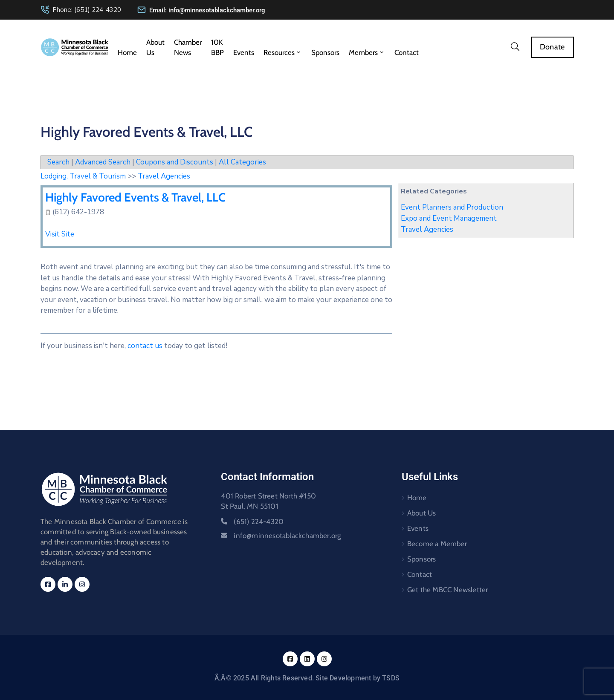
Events (244, 52)
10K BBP (217, 47)
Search (58, 162)
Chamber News (188, 47)
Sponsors (325, 52)
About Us (155, 47)
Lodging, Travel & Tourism (83, 176)
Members (367, 52)
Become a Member (437, 544)
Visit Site (60, 234)
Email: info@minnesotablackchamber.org (207, 10)
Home (127, 52)
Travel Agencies (427, 229)
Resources (283, 52)
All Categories (242, 162)
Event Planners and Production (452, 207)
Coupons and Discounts (175, 162)
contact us (145, 346)
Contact (407, 52)
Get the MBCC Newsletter (448, 590)
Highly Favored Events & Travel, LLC (135, 197)
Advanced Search (103, 162)
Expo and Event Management (449, 218)
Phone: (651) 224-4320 (87, 10)
